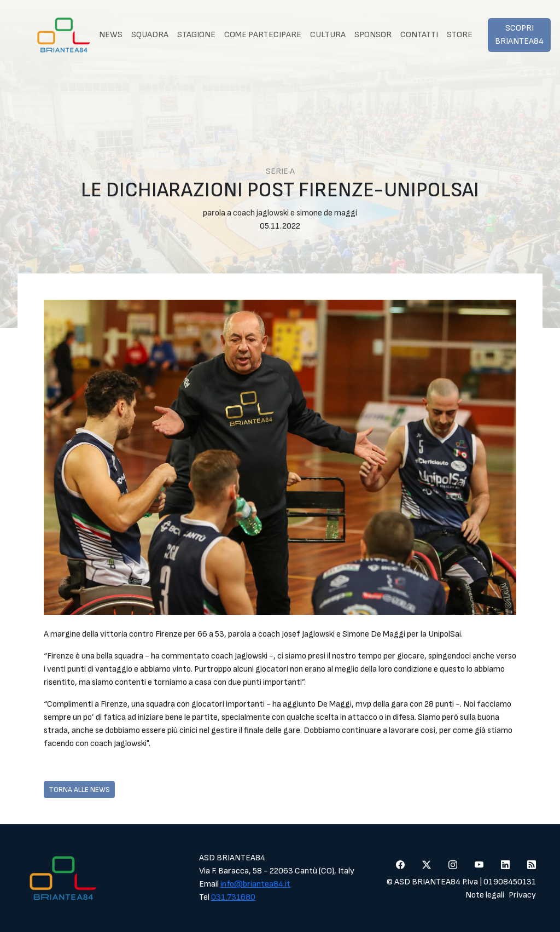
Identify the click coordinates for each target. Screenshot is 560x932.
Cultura (328, 35)
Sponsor (373, 35)
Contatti (419, 35)
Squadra (150, 35)
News (111, 35)
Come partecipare (263, 35)
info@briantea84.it (255, 884)
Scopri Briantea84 (519, 35)
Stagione (196, 35)
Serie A (280, 171)
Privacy (522, 895)
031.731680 (233, 897)
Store (460, 35)
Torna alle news (79, 790)
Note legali (485, 895)
